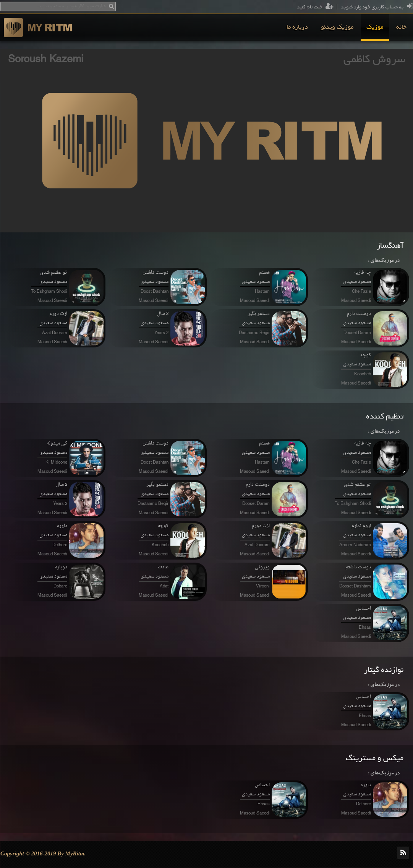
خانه (401, 28)
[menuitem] (401, 28)
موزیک (375, 28)
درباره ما (297, 28)
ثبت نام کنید (315, 7)
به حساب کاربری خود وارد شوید (377, 7)
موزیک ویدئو (337, 28)
